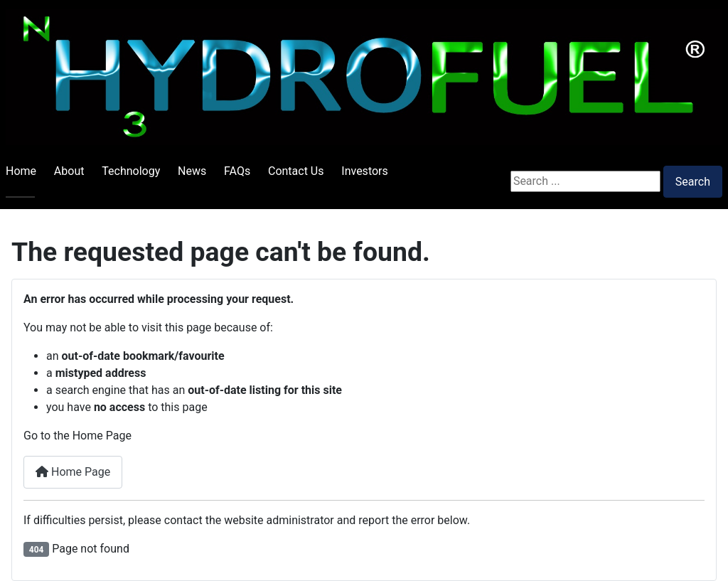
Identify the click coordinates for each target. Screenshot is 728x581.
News (192, 171)
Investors (364, 171)
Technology (131, 171)
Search (693, 182)
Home (21, 171)
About (69, 171)
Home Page (73, 472)
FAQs (237, 171)
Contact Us (296, 171)
